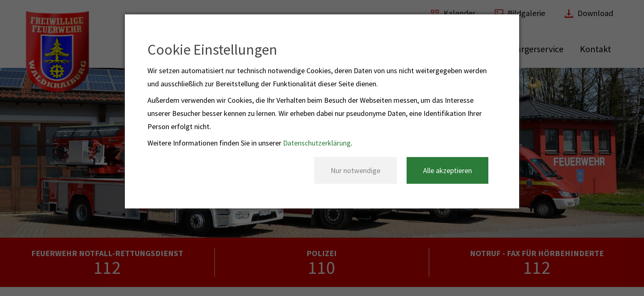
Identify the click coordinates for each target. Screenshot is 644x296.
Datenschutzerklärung (317, 143)
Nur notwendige (355, 170)
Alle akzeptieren (447, 170)
